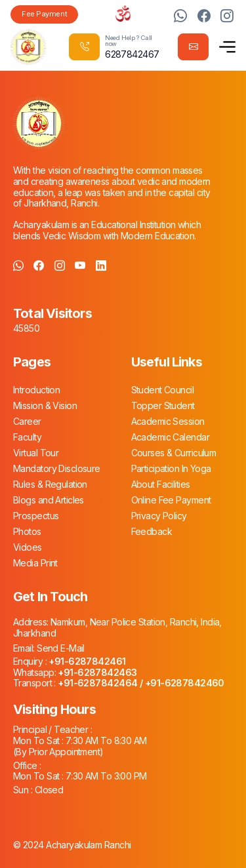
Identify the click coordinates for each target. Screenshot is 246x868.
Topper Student (163, 405)
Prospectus (36, 516)
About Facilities (161, 484)
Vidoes (28, 547)
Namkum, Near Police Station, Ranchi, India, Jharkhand (117, 627)
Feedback (152, 531)
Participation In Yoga (171, 468)
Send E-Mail (60, 648)
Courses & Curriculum (174, 453)
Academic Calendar (170, 437)
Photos (27, 531)
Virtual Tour (36, 453)
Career (27, 421)
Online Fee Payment (171, 500)
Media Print (35, 563)
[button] (227, 47)
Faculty (27, 437)
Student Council (163, 390)
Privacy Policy (159, 516)
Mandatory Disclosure (57, 468)
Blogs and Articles (49, 500)
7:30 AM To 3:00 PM (105, 776)
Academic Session (168, 421)
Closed (48, 790)
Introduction (36, 390)
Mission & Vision (45, 405)
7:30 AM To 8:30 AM (105, 740)
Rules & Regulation (50, 484)
